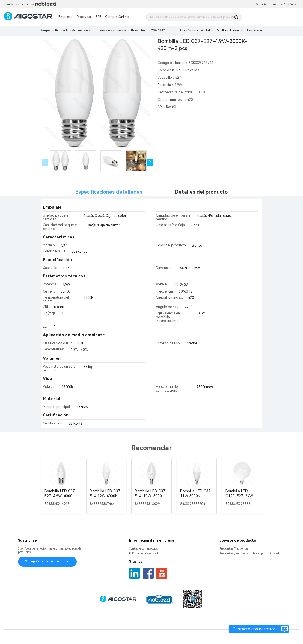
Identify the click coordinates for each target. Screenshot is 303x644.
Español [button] (290, 4)
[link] (74, 30)
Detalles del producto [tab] (201, 192)
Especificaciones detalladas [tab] (109, 192)
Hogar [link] (46, 30)
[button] (151, 162)
